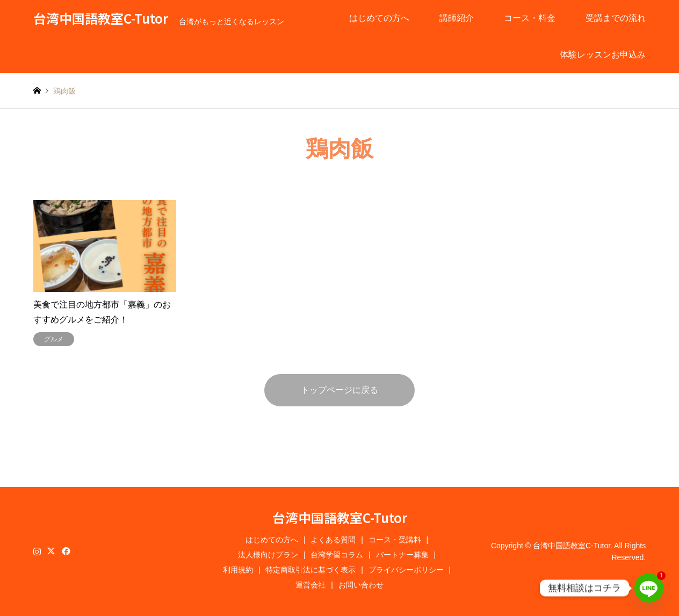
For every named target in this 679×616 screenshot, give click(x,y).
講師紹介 (457, 18)
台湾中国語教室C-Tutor (340, 517)
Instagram (37, 551)
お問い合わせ (361, 585)
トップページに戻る (339, 390)
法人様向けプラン (268, 555)
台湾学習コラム (337, 555)
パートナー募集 (402, 555)
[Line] (649, 588)
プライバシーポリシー (406, 570)
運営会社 (310, 585)
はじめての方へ (379, 18)
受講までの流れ (616, 18)
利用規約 (238, 570)
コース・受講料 (395, 540)
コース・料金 (530, 18)
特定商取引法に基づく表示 (310, 570)
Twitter (51, 551)
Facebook (65, 551)
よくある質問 (333, 540)
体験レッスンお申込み (603, 55)
